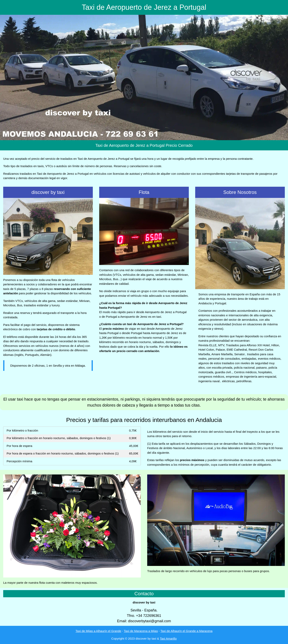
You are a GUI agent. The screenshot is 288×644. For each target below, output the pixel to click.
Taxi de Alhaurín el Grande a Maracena (186, 631)
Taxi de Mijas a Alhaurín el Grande (98, 631)
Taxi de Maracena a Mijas (141, 631)
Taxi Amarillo (168, 639)
